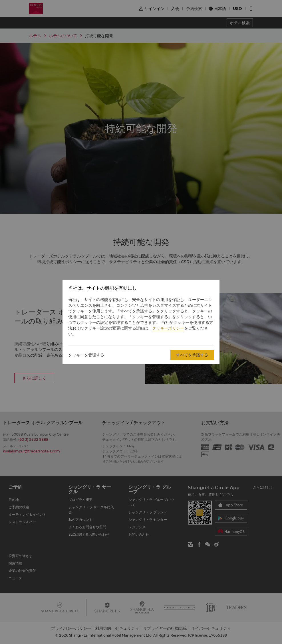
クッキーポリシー (168, 328)
